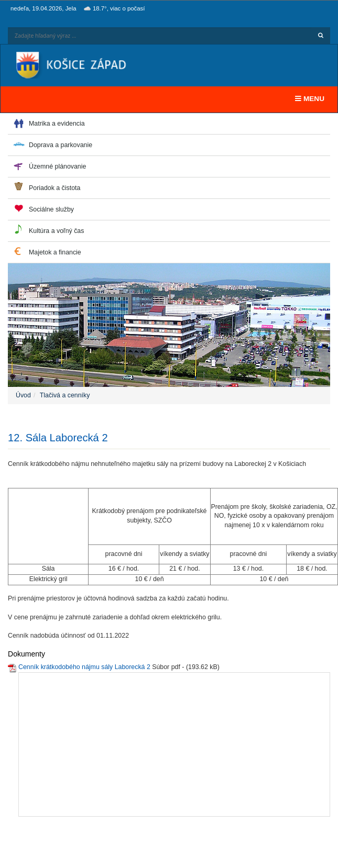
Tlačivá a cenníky (65, 395)
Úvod (23, 395)
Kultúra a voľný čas (56, 231)
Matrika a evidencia (57, 124)
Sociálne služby (51, 209)
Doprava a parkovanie (61, 145)
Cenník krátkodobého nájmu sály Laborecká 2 (84, 667)
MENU (312, 98)
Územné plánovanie (57, 166)
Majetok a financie (55, 252)
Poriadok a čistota (54, 188)
